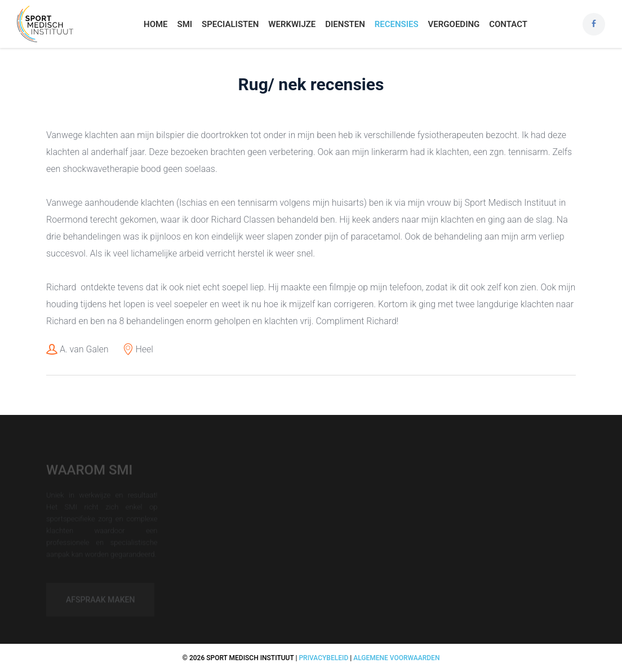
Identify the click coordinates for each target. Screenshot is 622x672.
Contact (508, 24)
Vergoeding (454, 24)
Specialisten (230, 24)
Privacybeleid (323, 658)
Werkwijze (292, 24)
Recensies (397, 24)
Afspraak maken (100, 602)
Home (156, 24)
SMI (185, 24)
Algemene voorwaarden (396, 658)
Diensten (345, 24)
